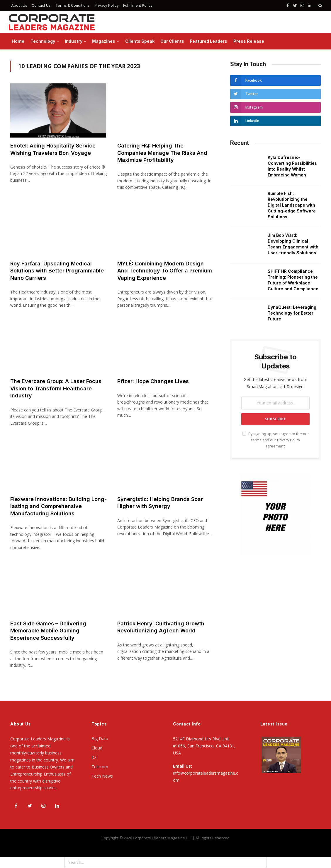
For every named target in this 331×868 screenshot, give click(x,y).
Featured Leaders (209, 41)
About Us (19, 5)
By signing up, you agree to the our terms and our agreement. (276, 440)
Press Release (249, 41)
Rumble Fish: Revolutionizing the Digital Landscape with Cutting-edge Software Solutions (292, 205)
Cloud (97, 748)
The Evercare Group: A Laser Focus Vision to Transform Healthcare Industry (56, 388)
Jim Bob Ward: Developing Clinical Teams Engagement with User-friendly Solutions (293, 244)
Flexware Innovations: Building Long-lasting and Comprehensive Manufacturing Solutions (58, 506)
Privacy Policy (107, 5)
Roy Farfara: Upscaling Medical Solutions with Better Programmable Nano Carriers (57, 271)
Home (18, 41)
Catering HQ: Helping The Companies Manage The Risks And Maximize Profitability (162, 153)
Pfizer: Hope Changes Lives (153, 381)
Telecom (100, 767)
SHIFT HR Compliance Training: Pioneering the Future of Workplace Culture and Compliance (293, 280)
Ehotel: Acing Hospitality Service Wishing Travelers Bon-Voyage (53, 149)
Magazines (104, 41)
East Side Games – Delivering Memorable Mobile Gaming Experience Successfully (48, 631)
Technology (43, 41)
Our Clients (172, 41)
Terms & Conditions (73, 5)
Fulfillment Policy (138, 5)
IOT (95, 757)
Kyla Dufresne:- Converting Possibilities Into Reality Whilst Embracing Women (292, 166)
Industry (74, 41)
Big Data (100, 739)
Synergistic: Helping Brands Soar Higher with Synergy (160, 503)
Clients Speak (140, 41)
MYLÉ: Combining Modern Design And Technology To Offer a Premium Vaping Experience (165, 271)
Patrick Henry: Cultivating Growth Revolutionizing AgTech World (161, 627)
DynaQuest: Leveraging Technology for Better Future (292, 313)
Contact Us (41, 5)
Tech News (102, 776)
